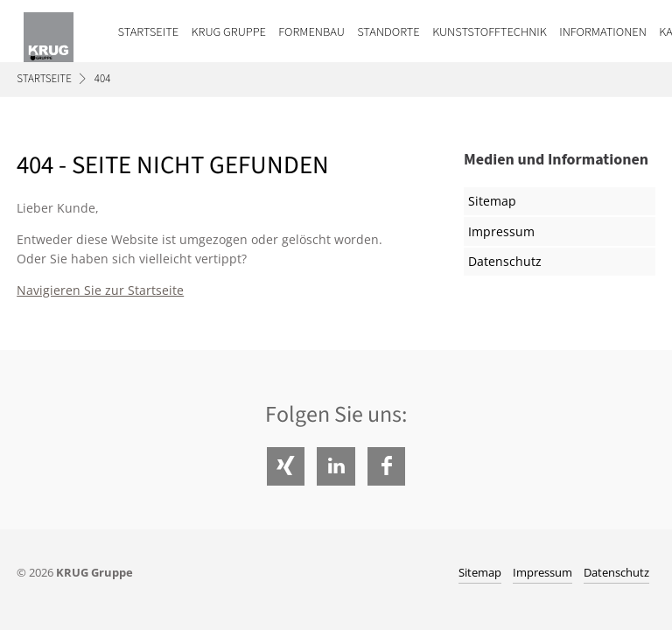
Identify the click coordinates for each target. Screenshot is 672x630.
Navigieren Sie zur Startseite (100, 290)
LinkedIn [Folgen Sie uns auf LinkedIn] (336, 466)
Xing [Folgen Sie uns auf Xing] (286, 466)
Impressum (501, 231)
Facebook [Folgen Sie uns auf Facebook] (386, 466)
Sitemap (492, 201)
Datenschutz (505, 261)
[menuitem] (142, 31)
